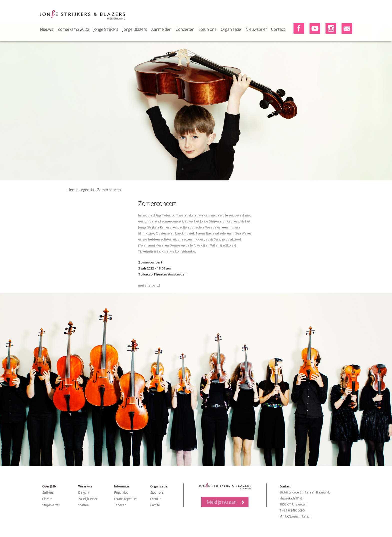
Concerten (185, 29)
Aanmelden (161, 29)
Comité (155, 505)
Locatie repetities (126, 499)
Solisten (83, 505)
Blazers (47, 499)
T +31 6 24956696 (292, 510)
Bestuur (155, 499)
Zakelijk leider (88, 499)
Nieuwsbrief (256, 29)
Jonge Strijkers (106, 29)
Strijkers (48, 493)
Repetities (121, 493)
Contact (278, 29)
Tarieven (120, 505)
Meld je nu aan (222, 502)
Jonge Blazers (135, 29)
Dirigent (84, 493)
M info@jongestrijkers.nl (295, 516)
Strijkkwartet (51, 505)
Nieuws (46, 29)
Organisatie (231, 29)
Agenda (87, 190)
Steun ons (207, 29)
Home (73, 190)
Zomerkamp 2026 (73, 29)
